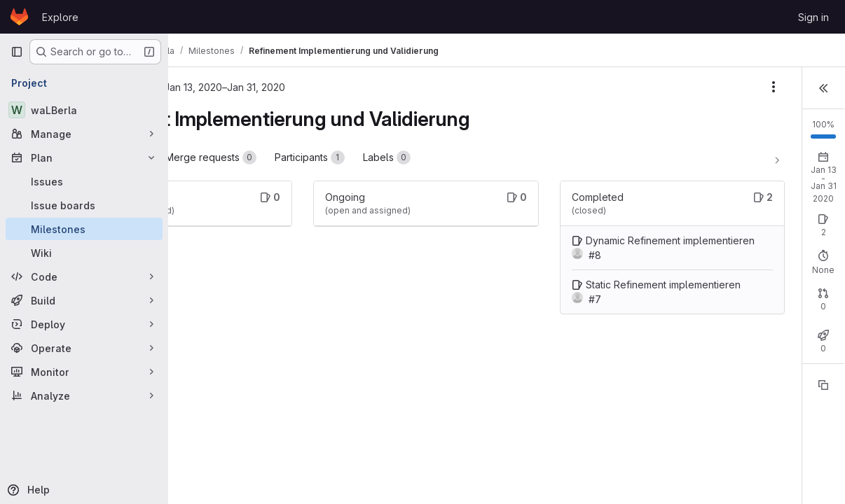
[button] (823, 87)
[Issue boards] (84, 205)
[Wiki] (84, 253)
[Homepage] (19, 17)
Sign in (813, 17)
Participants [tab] (427, 157)
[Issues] (84, 181)
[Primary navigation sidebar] (17, 52)
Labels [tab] (504, 157)
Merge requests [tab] (329, 157)
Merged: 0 (787, 324)
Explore (60, 17)
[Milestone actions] (614, 87)
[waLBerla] (84, 110)
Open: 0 (676, 230)
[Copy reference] (823, 407)
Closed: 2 (728, 230)
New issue (808, 217)
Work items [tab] (229, 157)
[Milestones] (84, 229)
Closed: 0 (728, 324)
